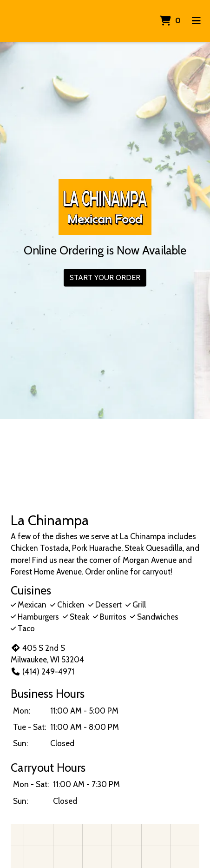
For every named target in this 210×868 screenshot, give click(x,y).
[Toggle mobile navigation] (196, 21)
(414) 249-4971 (43, 672)
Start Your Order (105, 277)
